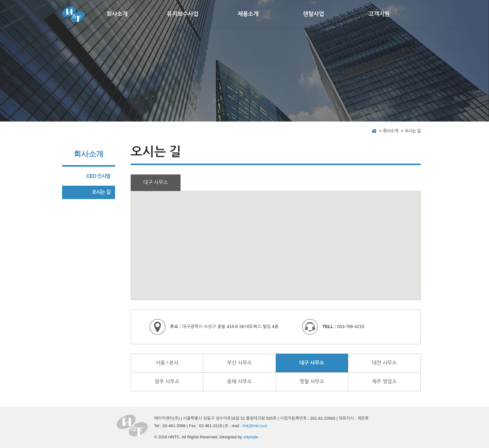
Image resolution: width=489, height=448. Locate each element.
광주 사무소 (167, 381)
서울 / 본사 (167, 363)
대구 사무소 (312, 363)
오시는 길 (101, 192)
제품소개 (248, 14)
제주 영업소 (385, 381)
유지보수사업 (183, 14)
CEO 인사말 (98, 176)
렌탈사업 (314, 14)
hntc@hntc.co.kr (255, 426)
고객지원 (379, 14)
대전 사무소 (385, 363)
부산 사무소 (240, 363)
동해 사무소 (240, 381)
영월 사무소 (312, 381)
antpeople (251, 437)
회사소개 (117, 14)
